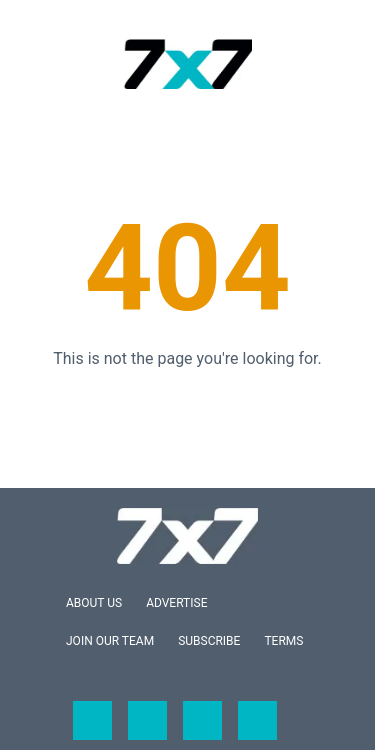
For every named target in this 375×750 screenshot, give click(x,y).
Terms (283, 641)
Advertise (176, 603)
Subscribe (209, 641)
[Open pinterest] (257, 720)
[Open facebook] (92, 720)
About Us (94, 603)
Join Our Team (110, 641)
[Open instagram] (202, 720)
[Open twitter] (147, 720)
